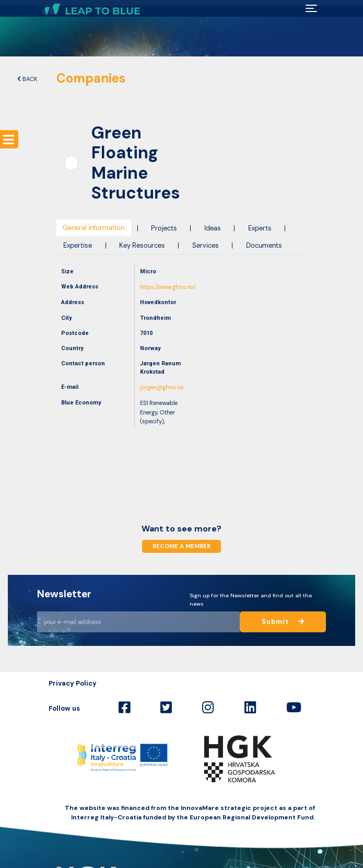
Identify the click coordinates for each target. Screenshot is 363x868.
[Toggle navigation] (311, 8)
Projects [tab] (164, 228)
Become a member (181, 546)
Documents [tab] (264, 245)
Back (27, 79)
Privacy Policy (73, 683)
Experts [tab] (260, 228)
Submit (283, 622)
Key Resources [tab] (142, 245)
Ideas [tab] (213, 228)
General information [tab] (93, 228)
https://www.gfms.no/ (168, 287)
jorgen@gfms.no (162, 387)
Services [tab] (206, 245)
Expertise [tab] (78, 245)
